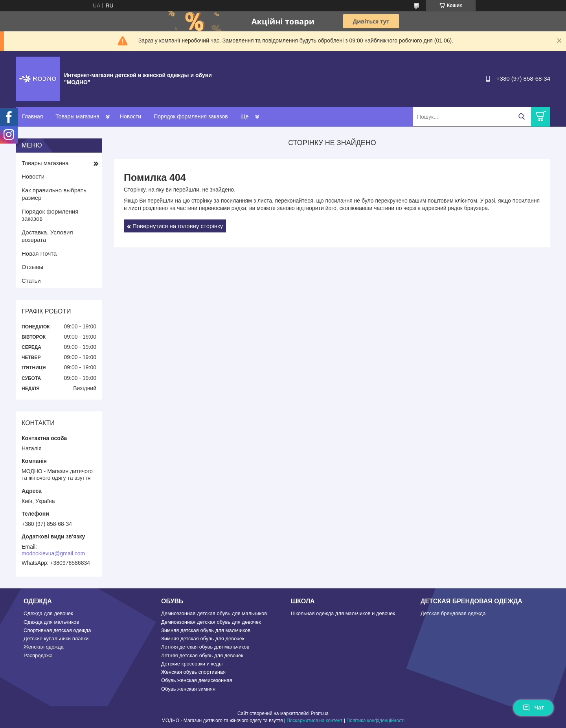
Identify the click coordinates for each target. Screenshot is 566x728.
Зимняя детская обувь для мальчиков (206, 630)
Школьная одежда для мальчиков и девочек (343, 613)
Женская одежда (44, 647)
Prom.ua (320, 713)
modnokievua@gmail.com (53, 553)
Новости (130, 116)
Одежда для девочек (48, 613)
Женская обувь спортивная (193, 672)
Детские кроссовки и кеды (192, 664)
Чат (533, 708)
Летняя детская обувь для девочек (202, 655)
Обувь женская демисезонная (197, 680)
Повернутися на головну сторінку (178, 226)
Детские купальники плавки (56, 639)
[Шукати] (521, 117)
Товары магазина (77, 116)
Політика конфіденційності (375, 721)
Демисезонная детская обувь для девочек (211, 622)
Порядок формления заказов (191, 116)
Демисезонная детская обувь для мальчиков (214, 613)
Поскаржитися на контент (314, 721)
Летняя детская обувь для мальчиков (205, 647)
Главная (32, 116)
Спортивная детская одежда (57, 630)
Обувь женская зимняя (188, 689)
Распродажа (38, 655)
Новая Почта (39, 253)
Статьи (31, 281)
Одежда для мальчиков (51, 622)
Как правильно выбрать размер (54, 194)
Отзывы (32, 267)
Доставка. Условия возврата (47, 236)
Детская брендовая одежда (453, 613)
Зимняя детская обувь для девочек (203, 639)
